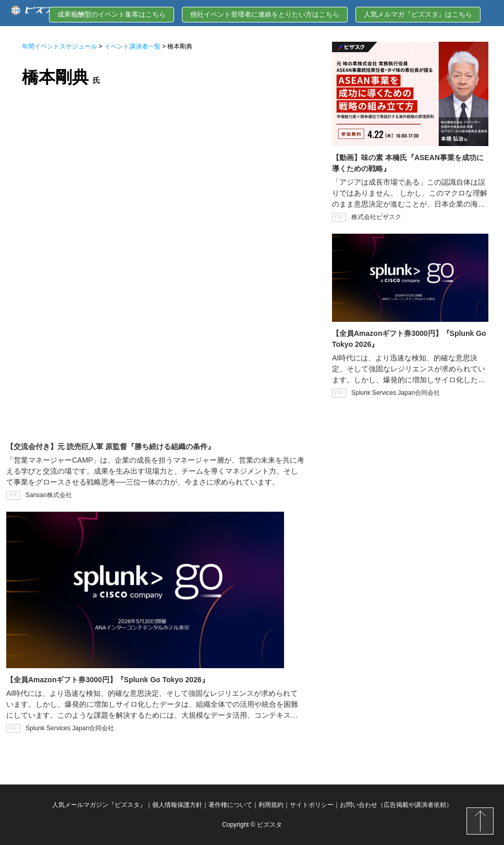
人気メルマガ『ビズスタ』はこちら (418, 14)
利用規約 (271, 805)
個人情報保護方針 (177, 805)
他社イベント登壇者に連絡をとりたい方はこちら (265, 14)
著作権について (230, 805)
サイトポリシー (312, 805)
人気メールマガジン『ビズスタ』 (99, 805)
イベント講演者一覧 (132, 46)
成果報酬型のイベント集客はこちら (112, 14)
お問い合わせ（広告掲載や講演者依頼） (396, 805)
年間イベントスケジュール (59, 46)
